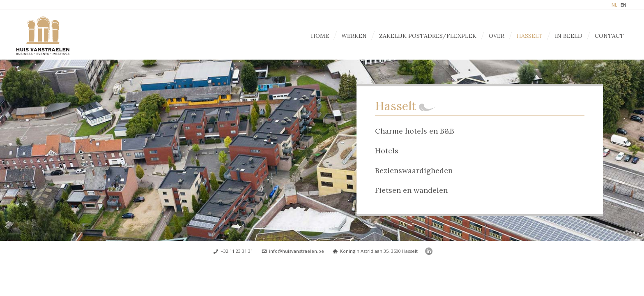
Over (497, 36)
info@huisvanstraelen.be (297, 251)
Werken (354, 36)
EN (623, 5)
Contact (609, 36)
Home (320, 36)
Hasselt (530, 36)
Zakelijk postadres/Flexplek (428, 36)
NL (614, 5)
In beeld (569, 36)
